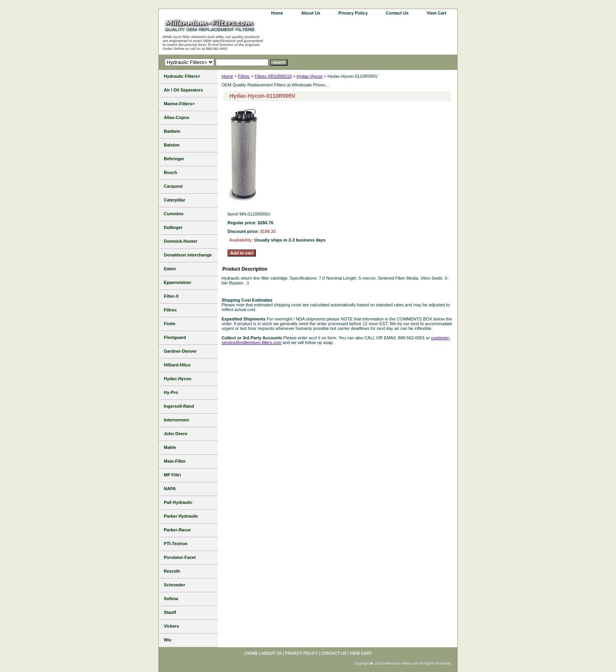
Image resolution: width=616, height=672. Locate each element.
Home (227, 76)
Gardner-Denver (180, 351)
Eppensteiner (178, 282)
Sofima (171, 599)
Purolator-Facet (180, 557)
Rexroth (172, 571)
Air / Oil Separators (183, 90)
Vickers (171, 626)
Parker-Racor (177, 530)
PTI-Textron (176, 544)
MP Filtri (172, 475)
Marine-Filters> (179, 104)
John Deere (176, 434)
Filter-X (171, 296)
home (277, 13)
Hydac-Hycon (310, 76)
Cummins (174, 214)
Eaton (170, 269)
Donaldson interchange (188, 255)
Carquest (173, 186)
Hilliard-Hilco (177, 365)
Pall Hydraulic (178, 502)
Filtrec (244, 76)
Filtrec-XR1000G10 (273, 76)
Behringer (174, 159)
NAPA (170, 489)
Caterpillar (174, 200)
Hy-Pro (171, 392)
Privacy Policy (353, 13)
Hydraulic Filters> (182, 76)
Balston (172, 145)
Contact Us (397, 13)
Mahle (170, 447)
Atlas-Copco (177, 117)
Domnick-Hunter (181, 241)
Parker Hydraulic (181, 516)
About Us (311, 13)
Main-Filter (175, 461)
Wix (168, 640)
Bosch (170, 172)
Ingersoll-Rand (179, 406)
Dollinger (173, 227)
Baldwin (172, 131)
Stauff (170, 612)
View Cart (436, 13)
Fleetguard (175, 337)
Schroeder (174, 585)
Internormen (176, 420)
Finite (170, 324)
